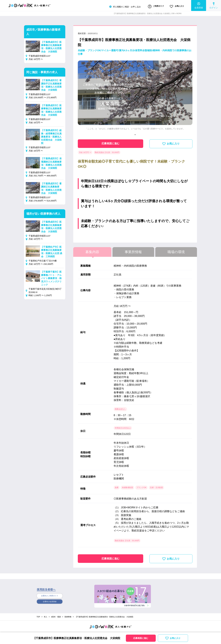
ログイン (214, 5)
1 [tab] (135, 134)
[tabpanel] (135, 96)
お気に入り (175, 6)
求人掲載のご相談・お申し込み (118, 6)
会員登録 (199, 5)
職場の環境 (176, 251)
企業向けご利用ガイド (50, 595)
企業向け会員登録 (50, 601)
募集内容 (92, 251)
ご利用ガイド (151, 6)
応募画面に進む (110, 143)
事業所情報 (133, 251)
